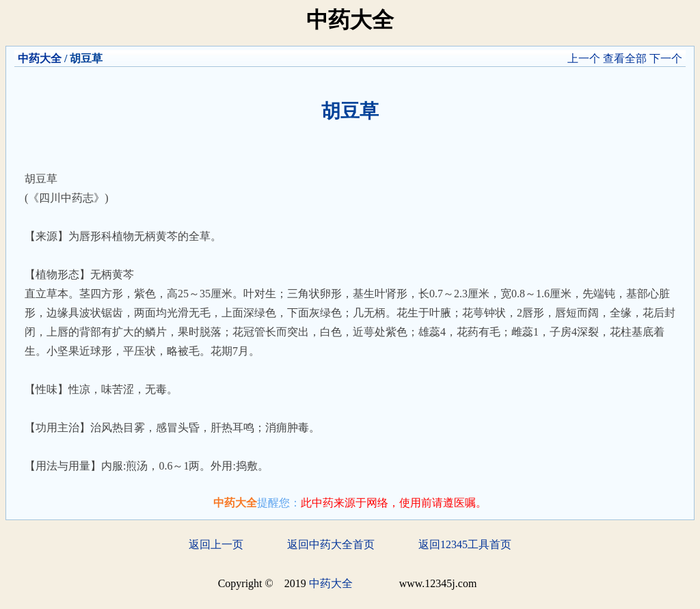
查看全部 (625, 58)
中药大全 (40, 58)
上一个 (584, 58)
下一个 (666, 58)
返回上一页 (216, 544)
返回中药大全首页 (331, 544)
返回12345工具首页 (465, 544)
